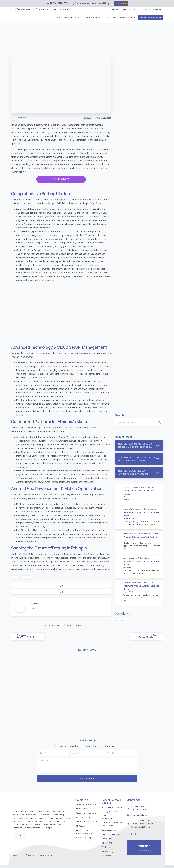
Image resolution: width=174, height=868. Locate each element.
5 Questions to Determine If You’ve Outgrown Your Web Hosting (141, 512)
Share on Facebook (50, 625)
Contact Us (156, 9)
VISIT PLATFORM (61, 179)
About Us (116, 9)
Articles (127, 9)
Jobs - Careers (140, 9)
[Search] (136, 422)
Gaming (27, 577)
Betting (16, 577)
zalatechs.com (36, 608)
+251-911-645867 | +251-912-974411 (52, 9)
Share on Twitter (72, 625)
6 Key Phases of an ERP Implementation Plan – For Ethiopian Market (139, 490)
